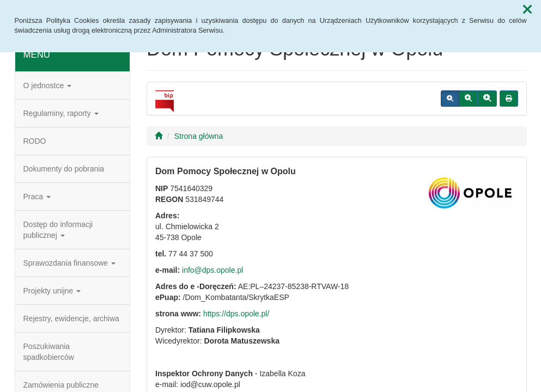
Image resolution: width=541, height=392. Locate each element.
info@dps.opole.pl (212, 270)
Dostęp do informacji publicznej (58, 230)
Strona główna (199, 136)
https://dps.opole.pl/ (236, 314)
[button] (527, 10)
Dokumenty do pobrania (64, 169)
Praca (37, 197)
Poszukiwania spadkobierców (49, 352)
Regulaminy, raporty (61, 113)
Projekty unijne (52, 291)
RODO (35, 141)
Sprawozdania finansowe (70, 263)
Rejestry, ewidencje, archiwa (71, 318)
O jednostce (48, 85)
